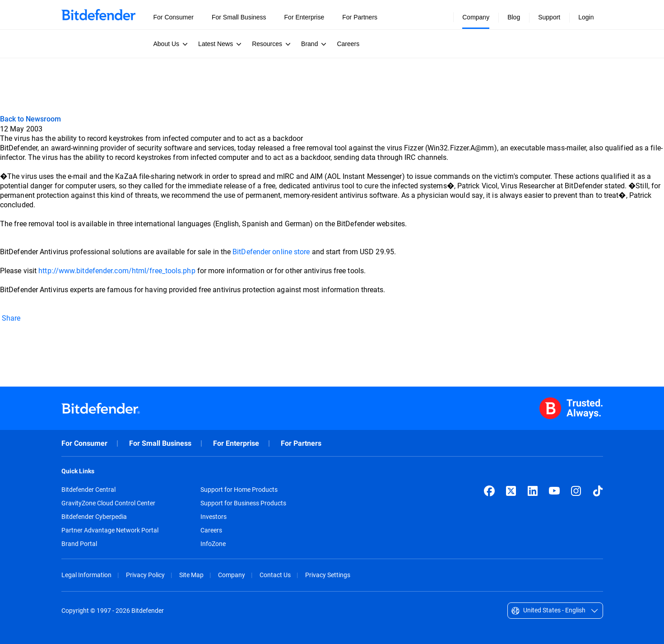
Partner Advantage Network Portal (110, 530)
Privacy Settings (328, 575)
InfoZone (213, 544)
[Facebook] (489, 491)
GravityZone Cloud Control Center (108, 503)
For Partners (301, 443)
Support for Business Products (243, 503)
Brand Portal (79, 544)
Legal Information (86, 575)
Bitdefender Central (88, 490)
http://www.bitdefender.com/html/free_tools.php (118, 270)
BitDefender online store (272, 251)
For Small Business (160, 443)
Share (10, 318)
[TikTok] (598, 491)
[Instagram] (576, 491)
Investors (214, 517)
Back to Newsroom (30, 119)
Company (232, 575)
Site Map (191, 575)
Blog (514, 17)
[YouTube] (554, 491)
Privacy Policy (145, 575)
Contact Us (275, 575)
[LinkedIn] (533, 491)
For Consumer (84, 443)
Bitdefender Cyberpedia (94, 517)
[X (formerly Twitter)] (511, 491)
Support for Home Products (239, 490)
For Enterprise (236, 443)
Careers (211, 530)
